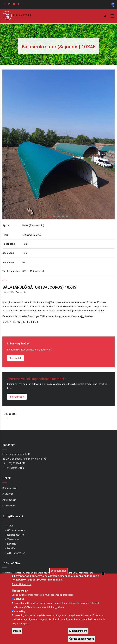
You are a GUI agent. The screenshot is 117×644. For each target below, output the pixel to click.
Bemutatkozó (9, 488)
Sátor (5, 281)
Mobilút (11, 548)
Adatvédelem (9, 500)
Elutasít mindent (78, 631)
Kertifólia (12, 544)
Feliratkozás (17, 397)
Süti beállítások (59, 571)
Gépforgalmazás (16, 530)
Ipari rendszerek (16, 535)
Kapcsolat (16, 358)
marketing (20, 611)
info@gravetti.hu (13, 468)
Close (103, 574)
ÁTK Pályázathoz (16, 553)
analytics (19, 599)
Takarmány (13, 539)
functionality (21, 591)
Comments (21, 292)
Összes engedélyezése (82, 639)
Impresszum (9, 506)
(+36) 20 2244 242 (14, 463)
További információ (22, 584)
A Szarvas (8, 494)
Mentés (17, 631)
